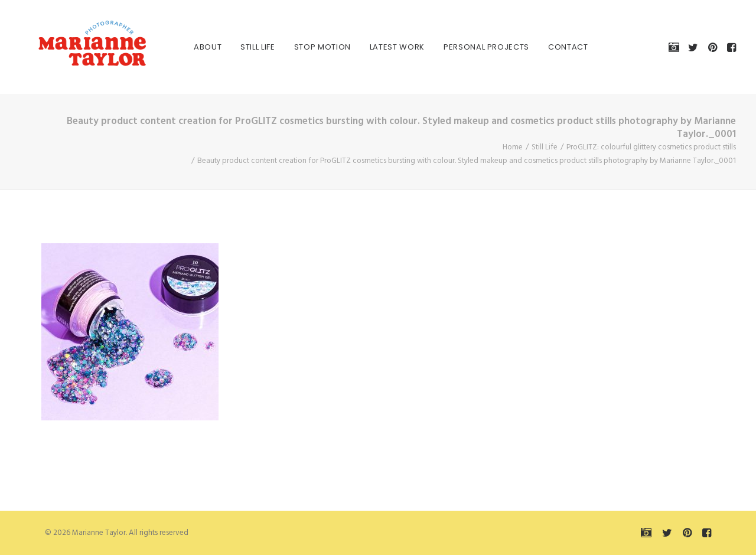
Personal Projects (473, 47)
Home (513, 147)
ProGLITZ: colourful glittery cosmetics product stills (651, 147)
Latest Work (384, 47)
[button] (676, 47)
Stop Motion (309, 47)
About (195, 47)
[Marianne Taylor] (76, 47)
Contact (555, 47)
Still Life (245, 47)
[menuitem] (195, 47)
